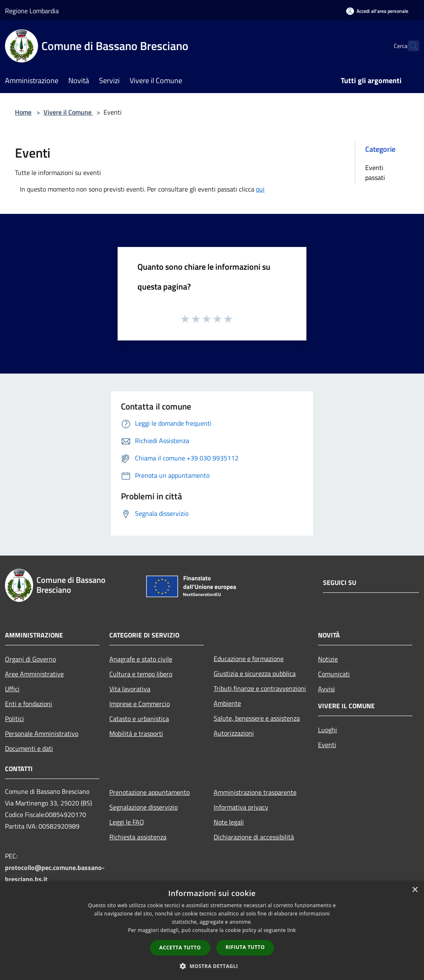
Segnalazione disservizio (143, 807)
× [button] (415, 890)
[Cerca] (409, 46)
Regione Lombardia (32, 11)
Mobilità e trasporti (136, 733)
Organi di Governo (30, 659)
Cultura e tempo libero (141, 674)
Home (23, 112)
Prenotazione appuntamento (149, 792)
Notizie (328, 659)
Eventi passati (375, 173)
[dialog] (212, 931)
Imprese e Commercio (140, 704)
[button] (212, 966)
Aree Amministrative (34, 674)
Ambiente (227, 703)
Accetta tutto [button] (180, 948)
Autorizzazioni (234, 733)
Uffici (12, 689)
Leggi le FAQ (127, 822)
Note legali (229, 822)
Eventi (327, 745)
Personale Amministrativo (42, 733)
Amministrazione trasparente (255, 792)
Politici (14, 719)
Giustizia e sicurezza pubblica (255, 673)
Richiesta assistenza (138, 837)
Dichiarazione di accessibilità (254, 837)
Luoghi (328, 730)
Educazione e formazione (249, 659)
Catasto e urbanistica (139, 719)
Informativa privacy (241, 807)
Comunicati (334, 674)
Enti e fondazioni (29, 704)
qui (260, 189)
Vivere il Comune (68, 112)
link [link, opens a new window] (292, 930)
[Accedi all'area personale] (377, 11)
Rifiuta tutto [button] (245, 947)
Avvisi (326, 689)
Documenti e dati (29, 748)
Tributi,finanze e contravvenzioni (260, 688)
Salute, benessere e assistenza (257, 718)
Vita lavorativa (130, 689)
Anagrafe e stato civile (141, 659)
